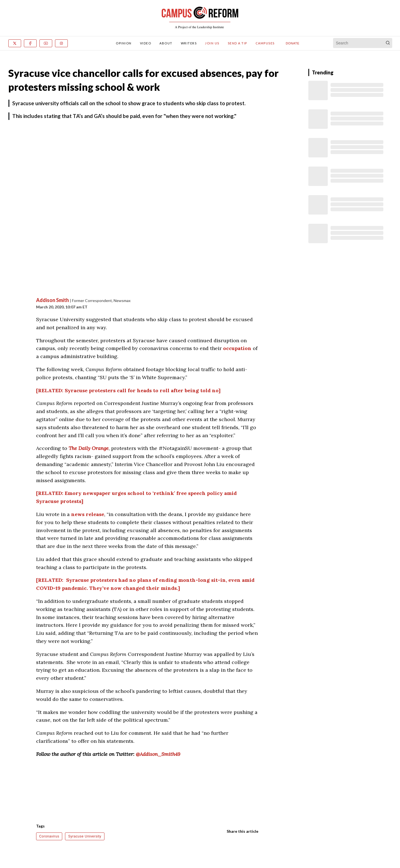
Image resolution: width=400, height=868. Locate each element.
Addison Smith (52, 300)
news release (88, 514)
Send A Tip (237, 43)
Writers (189, 43)
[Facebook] (30, 43)
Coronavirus (49, 836)
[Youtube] (46, 43)
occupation (237, 348)
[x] (15, 43)
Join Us (212, 43)
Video (146, 43)
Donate (293, 43)
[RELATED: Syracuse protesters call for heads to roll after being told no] (128, 390)
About (166, 43)
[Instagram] (61, 43)
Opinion (124, 43)
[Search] (388, 43)
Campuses (265, 43)
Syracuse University (85, 836)
